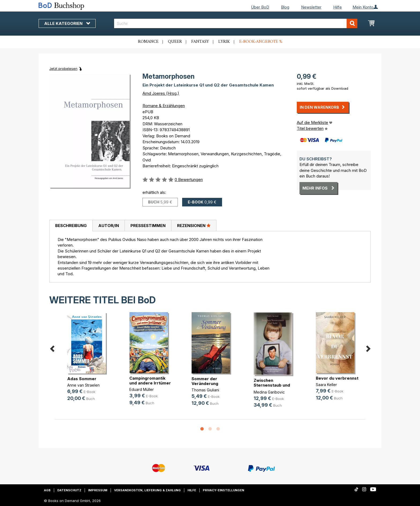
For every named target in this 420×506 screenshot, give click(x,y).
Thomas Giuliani (205, 390)
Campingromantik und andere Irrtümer (150, 381)
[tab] (71, 226)
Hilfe (337, 7)
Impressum (98, 490)
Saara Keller (326, 385)
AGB (47, 490)
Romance (148, 42)
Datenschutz (69, 490)
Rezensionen (194, 225)
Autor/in (109, 226)
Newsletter (311, 7)
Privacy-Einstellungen (224, 490)
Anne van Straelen (83, 385)
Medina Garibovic (269, 392)
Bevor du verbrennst (337, 378)
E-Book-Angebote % (261, 42)
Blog (285, 7)
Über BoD (260, 7)
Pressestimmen (148, 226)
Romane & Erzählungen (164, 106)
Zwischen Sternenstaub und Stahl (272, 385)
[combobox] (236, 23)
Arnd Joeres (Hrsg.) (161, 93)
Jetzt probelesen (63, 69)
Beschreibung (71, 226)
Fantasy (200, 42)
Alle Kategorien (67, 23)
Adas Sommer (82, 379)
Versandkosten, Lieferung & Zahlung (147, 490)
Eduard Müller (142, 389)
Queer (175, 42)
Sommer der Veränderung (205, 381)
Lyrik (224, 42)
